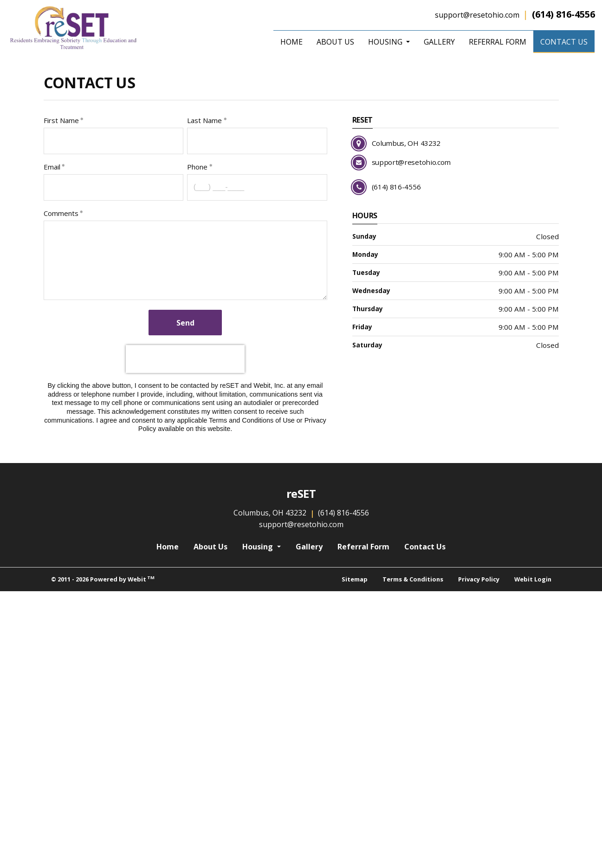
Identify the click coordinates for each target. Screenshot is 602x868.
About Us (335, 42)
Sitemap (355, 579)
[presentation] (185, 605)
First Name (61, 120)
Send (185, 323)
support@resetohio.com (477, 15)
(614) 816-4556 (563, 14)
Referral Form (498, 42)
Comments (61, 213)
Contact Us (567, 40)
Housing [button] (386, 42)
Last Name (204, 120)
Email (52, 167)
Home (291, 42)
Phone (197, 167)
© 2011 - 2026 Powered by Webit (103, 579)
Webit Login (533, 579)
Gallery (439, 42)
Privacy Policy (479, 579)
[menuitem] (291, 42)
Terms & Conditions (413, 579)
